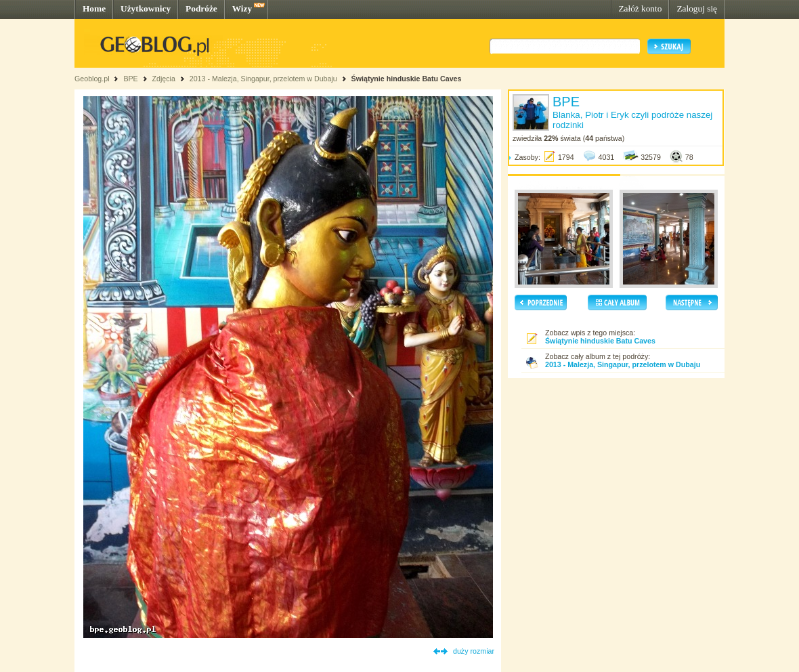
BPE (130, 79)
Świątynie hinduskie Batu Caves (407, 79)
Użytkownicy (146, 8)
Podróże (201, 8)
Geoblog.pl (92, 79)
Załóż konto (640, 8)
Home (94, 8)
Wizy (242, 8)
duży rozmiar (474, 651)
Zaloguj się (697, 8)
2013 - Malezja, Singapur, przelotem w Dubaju (263, 79)
